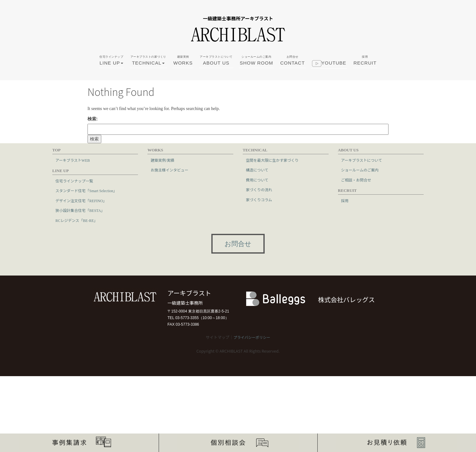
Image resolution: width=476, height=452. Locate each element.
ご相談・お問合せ (356, 180)
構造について (257, 170)
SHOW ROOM (256, 67)
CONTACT (293, 67)
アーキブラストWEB (73, 160)
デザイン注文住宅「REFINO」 (81, 201)
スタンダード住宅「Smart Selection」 (86, 191)
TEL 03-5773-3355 (183, 318)
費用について (257, 180)
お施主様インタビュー (169, 170)
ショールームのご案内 (360, 170)
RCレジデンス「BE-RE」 (77, 221)
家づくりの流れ (259, 190)
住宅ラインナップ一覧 (74, 181)
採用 (345, 201)
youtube (329, 71)
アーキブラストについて (362, 160)
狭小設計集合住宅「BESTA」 (80, 211)
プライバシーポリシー (252, 338)
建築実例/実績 (162, 160)
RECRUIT (365, 67)
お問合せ (238, 244)
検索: (93, 119)
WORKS (183, 67)
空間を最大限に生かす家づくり (272, 160)
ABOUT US (216, 67)
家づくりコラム (259, 200)
